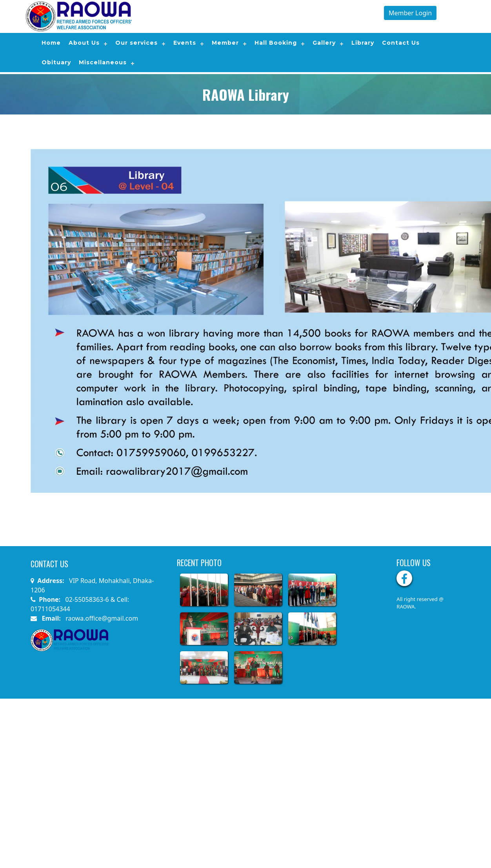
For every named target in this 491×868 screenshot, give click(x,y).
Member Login (410, 13)
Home (51, 43)
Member (225, 43)
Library (363, 43)
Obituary (56, 62)
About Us (84, 43)
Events (185, 43)
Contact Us (401, 43)
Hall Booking (276, 43)
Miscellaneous (103, 62)
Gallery (324, 43)
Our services (136, 43)
